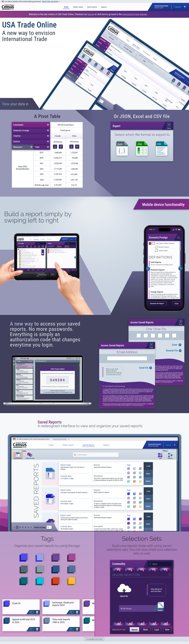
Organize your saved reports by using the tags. (47, 546)
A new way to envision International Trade (29, 36)
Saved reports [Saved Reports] (92, 7)
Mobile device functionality (163, 205)
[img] (8, 7)
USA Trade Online (29, 25)
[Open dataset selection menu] (172, 7)
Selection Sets (142, 539)
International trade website (135, 14)
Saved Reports (50, 422)
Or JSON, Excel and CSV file (142, 116)
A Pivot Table (47, 116)
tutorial (91, 14)
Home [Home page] (66, 7)
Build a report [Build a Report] (78, 7)
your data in (15, 104)
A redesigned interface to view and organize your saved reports (90, 426)
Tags (47, 539)
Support (104, 7)
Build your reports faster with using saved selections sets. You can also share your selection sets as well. (142, 550)
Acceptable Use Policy (94, 639)
